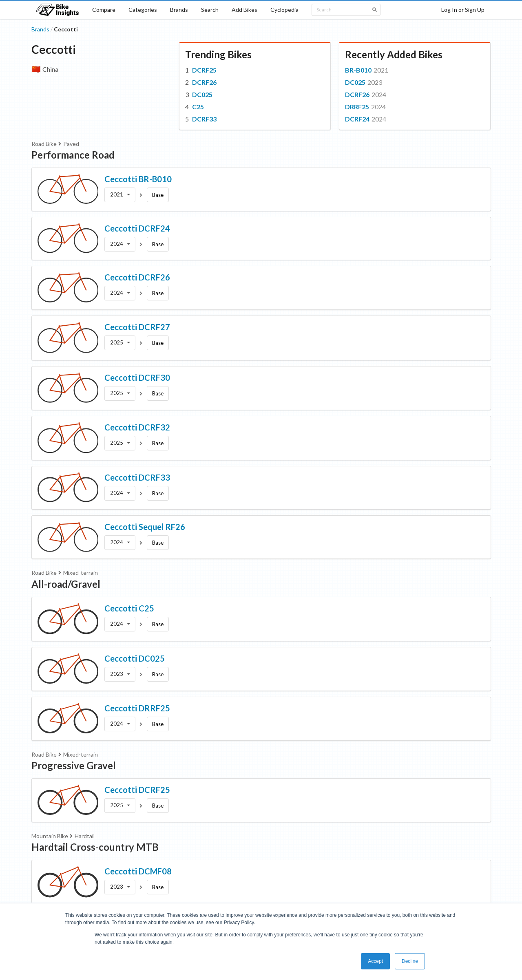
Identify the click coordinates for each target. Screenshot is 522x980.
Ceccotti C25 (129, 608)
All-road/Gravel (66, 584)
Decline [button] (410, 961)
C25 (198, 107)
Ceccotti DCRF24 (137, 228)
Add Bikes (244, 10)
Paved (71, 144)
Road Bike (44, 144)
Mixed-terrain (81, 573)
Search (210, 10)
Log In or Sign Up (463, 10)
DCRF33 (204, 119)
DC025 (202, 94)
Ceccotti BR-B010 (138, 179)
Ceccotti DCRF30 (137, 377)
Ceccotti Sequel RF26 (145, 527)
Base (158, 195)
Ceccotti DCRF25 (137, 790)
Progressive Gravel (74, 765)
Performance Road (73, 155)
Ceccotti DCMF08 (138, 871)
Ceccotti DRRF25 (137, 708)
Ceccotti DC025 (135, 658)
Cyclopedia (284, 10)
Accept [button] (375, 961)
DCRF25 (204, 70)
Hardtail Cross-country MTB (95, 847)
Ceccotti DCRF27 (137, 327)
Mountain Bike (50, 836)
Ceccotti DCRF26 (137, 277)
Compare (104, 10)
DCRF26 (204, 82)
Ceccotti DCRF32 (137, 427)
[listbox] (120, 195)
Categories (143, 10)
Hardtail (85, 836)
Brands (179, 10)
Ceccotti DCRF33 (137, 477)
